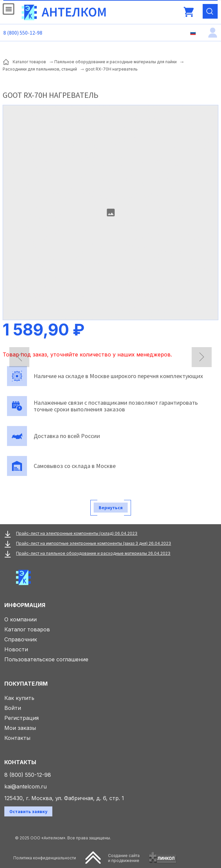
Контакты (17, 738)
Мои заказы (20, 728)
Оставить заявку (28, 811)
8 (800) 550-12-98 (23, 33)
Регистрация (21, 718)
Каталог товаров (27, 629)
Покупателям (26, 684)
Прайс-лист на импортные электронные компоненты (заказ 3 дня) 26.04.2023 (93, 543)
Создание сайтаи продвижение (124, 858)
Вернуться (111, 508)
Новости (16, 649)
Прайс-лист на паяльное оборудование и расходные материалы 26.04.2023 (93, 553)
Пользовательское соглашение (46, 659)
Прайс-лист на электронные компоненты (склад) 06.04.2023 (77, 533)
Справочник (21, 639)
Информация (25, 605)
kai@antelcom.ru (25, 786)
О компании (20, 619)
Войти (13, 708)
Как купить (19, 698)
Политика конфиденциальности (45, 858)
